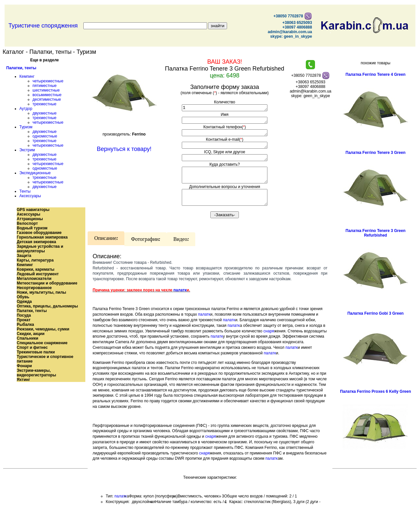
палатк (180, 301)
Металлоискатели (34, 279)
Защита (24, 256)
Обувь (23, 297)
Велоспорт (27, 223)
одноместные (45, 136)
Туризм (26, 127)
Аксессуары (30, 196)
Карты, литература (35, 260)
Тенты (25, 191)
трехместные (44, 104)
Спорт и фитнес (32, 347)
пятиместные (45, 86)
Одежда (24, 302)
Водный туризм (32, 228)
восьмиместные (47, 95)
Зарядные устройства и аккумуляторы (40, 249)
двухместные (44, 113)
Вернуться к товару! (124, 149)
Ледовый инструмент (38, 274)
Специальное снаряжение (42, 343)
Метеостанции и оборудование (47, 283)
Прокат (24, 320)
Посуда (24, 315)
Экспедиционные (35, 173)
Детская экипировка (36, 242)
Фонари (24, 366)
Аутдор (26, 109)
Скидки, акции (31, 334)
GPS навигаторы (33, 210)
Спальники (28, 338)
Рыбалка (25, 325)
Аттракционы (30, 219)
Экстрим (27, 150)
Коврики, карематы (36, 269)
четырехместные (48, 81)
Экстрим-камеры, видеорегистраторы (36, 373)
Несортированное (34, 288)
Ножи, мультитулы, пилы (42, 292)
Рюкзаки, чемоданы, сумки (43, 329)
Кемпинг (27, 76)
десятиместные (47, 99)
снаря (269, 342)
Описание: (106, 249)
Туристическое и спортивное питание (45, 359)
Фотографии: (146, 250)
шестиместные (46, 90)
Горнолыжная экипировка (42, 237)
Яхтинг (23, 380)
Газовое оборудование (39, 233)
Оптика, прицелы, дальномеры (47, 306)
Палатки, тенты (21, 68)
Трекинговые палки (36, 352)
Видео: (181, 250)
